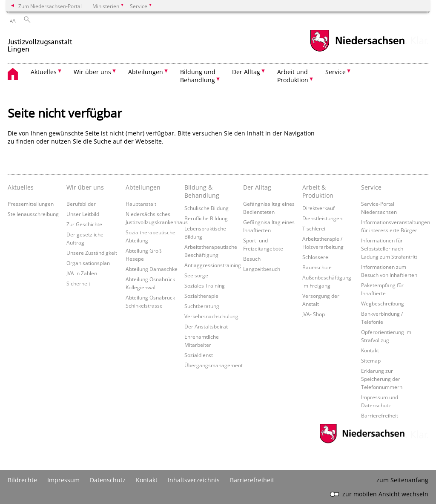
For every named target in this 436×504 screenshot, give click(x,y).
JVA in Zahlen (82, 273)
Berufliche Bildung (206, 218)
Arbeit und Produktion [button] (293, 76)
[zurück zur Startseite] (40, 42)
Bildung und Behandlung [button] (198, 76)
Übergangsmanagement (214, 365)
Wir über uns (85, 187)
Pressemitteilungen (31, 204)
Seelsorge (196, 275)
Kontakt (370, 350)
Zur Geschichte (84, 224)
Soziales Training (205, 285)
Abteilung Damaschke (152, 269)
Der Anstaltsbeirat (206, 326)
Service (371, 187)
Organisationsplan (88, 263)
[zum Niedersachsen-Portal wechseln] (357, 50)
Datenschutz (108, 480)
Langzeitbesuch (262, 269)
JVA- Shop (314, 314)
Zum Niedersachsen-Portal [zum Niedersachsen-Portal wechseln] (50, 6)
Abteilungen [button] (146, 72)
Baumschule (317, 267)
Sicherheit (78, 283)
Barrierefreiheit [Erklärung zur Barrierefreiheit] (252, 480)
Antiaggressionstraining (213, 265)
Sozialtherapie (201, 296)
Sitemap (371, 360)
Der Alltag (257, 187)
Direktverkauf (318, 208)
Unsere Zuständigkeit (92, 253)
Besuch (252, 259)
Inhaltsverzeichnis (194, 480)
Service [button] (336, 72)
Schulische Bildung (207, 208)
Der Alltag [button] (246, 72)
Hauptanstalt (141, 204)
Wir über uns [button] (92, 72)
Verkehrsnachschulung (211, 316)
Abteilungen (143, 187)
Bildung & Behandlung (202, 191)
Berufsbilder (81, 204)
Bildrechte (22, 480)
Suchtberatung (202, 306)
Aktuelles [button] (44, 72)
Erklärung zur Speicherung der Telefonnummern (382, 379)
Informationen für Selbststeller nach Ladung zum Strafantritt (389, 248)
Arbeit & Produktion (318, 191)
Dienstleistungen (322, 218)
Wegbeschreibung (383, 303)
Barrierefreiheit (380, 415)
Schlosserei (316, 257)
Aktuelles (21, 187)
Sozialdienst (199, 355)
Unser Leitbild (83, 214)
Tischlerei (314, 228)
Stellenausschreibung (33, 214)
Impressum (63, 480)
